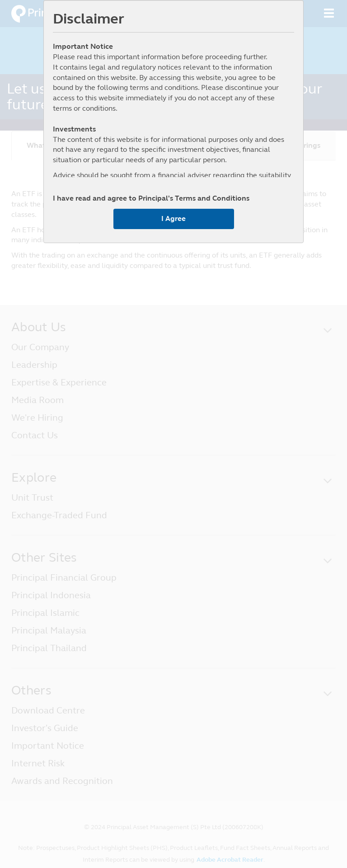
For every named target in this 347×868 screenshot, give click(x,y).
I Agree (173, 218)
